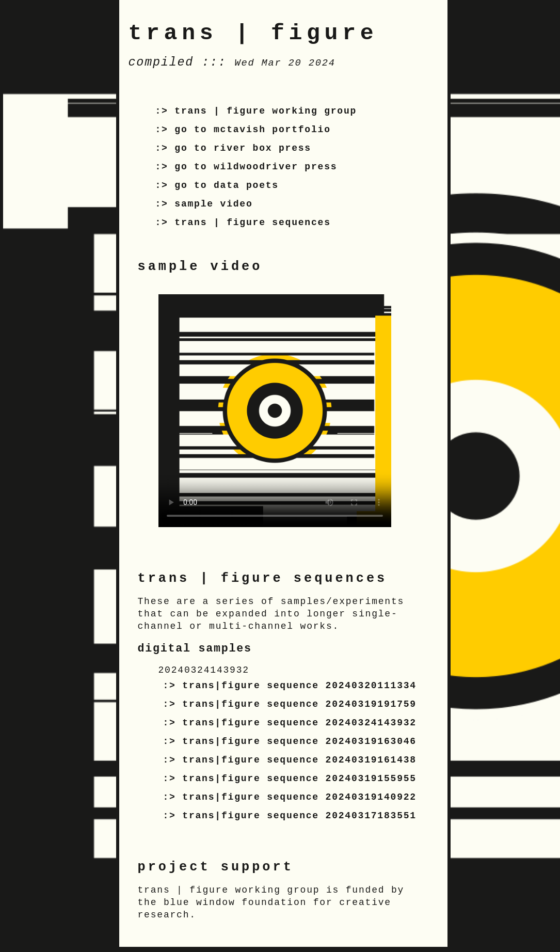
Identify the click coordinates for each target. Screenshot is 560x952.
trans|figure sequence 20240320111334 (299, 686)
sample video (213, 204)
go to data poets (227, 185)
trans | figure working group (266, 111)
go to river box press (243, 148)
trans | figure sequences (252, 223)
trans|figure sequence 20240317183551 (299, 816)
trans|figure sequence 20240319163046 (299, 741)
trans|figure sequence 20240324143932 (299, 723)
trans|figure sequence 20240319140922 (299, 797)
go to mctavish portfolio (252, 130)
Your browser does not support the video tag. (275, 411)
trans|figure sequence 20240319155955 (299, 779)
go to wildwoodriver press (256, 167)
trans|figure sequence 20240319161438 (299, 760)
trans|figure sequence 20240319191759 (299, 704)
